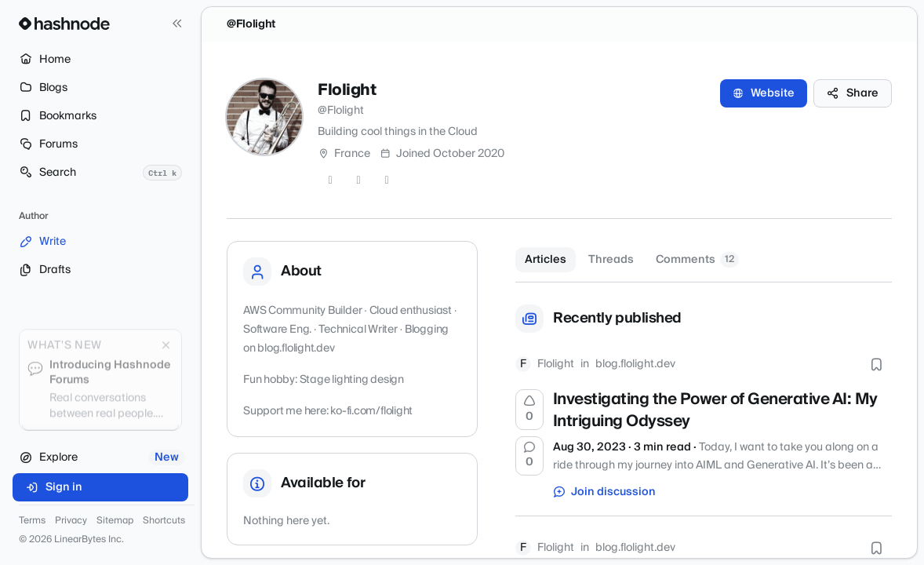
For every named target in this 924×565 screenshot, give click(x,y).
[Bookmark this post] (876, 364)
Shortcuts (164, 521)
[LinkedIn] (387, 180)
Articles (546, 260)
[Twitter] (330, 180)
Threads (611, 260)
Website (764, 93)
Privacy (71, 521)
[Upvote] (529, 410)
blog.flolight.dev (635, 364)
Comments (697, 260)
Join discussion (605, 492)
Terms (32, 521)
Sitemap (115, 521)
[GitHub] (358, 180)
